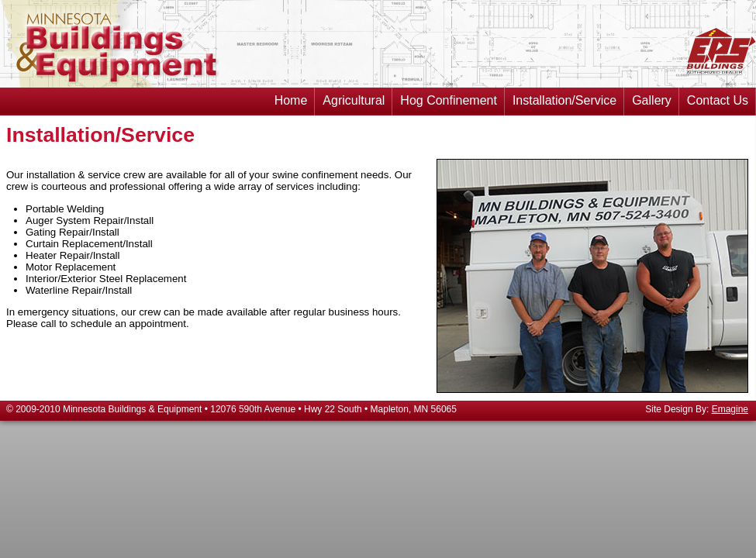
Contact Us (718, 97)
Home (291, 97)
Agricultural (354, 97)
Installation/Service (564, 97)
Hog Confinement (449, 97)
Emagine (730, 409)
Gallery (652, 97)
